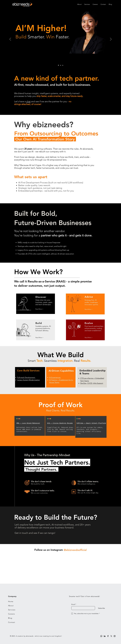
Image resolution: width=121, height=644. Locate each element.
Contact (12, 622)
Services (12, 610)
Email (74, 604)
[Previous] (10, 39)
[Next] (111, 39)
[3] (63, 65)
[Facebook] (108, 636)
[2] (61, 65)
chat (28, 101)
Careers (12, 614)
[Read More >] (39, 309)
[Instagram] (115, 636)
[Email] (83, 608)
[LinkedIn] (105, 636)
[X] (111, 636)
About (11, 606)
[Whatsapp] (101, 636)
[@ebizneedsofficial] (75, 550)
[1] (58, 65)
